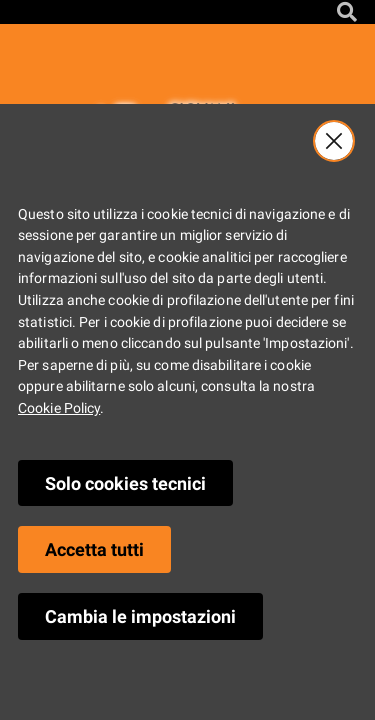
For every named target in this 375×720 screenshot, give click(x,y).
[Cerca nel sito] (347, 12)
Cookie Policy (59, 408)
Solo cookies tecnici (125, 483)
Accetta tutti (94, 549)
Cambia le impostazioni (140, 616)
